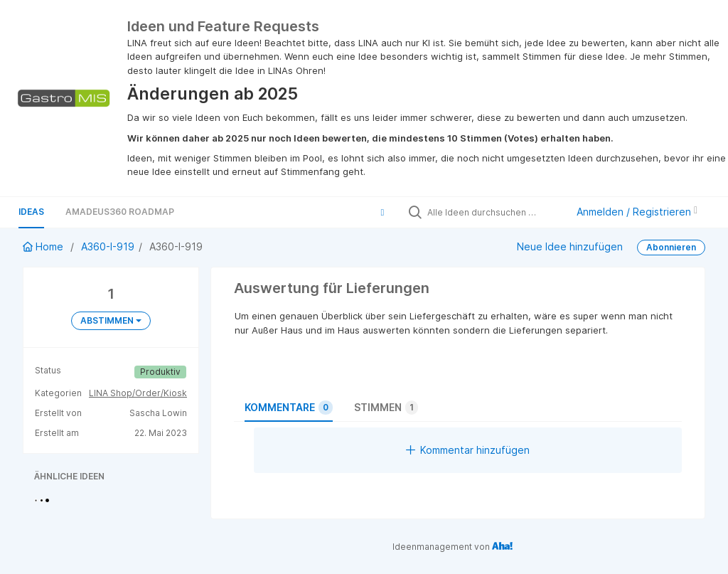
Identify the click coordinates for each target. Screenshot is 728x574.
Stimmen (386, 408)
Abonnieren (671, 247)
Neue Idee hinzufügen (570, 246)
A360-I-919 (108, 246)
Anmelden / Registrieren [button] (637, 212)
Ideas (31, 212)
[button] (382, 212)
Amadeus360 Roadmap (120, 212)
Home (44, 246)
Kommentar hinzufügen (468, 450)
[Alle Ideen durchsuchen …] (493, 212)
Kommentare (289, 408)
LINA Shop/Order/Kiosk (138, 393)
